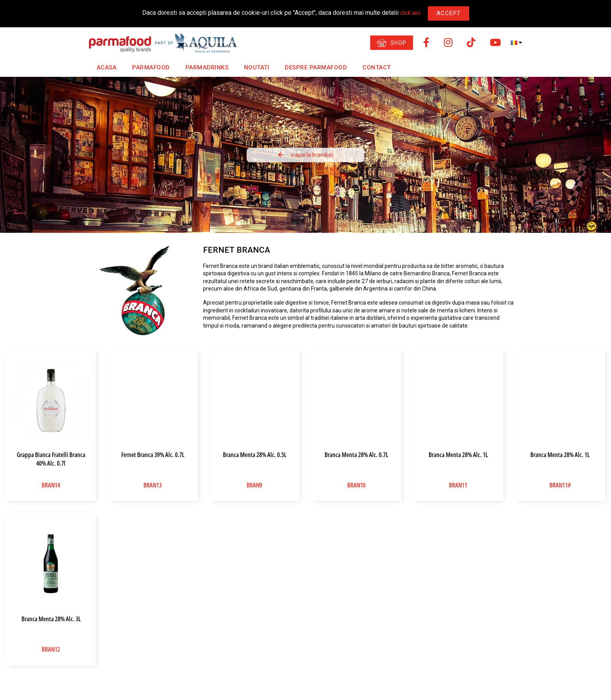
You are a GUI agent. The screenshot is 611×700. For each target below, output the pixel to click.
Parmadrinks (204, 68)
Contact (368, 68)
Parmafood (151, 68)
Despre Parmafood (309, 68)
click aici (410, 13)
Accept (449, 13)
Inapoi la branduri (305, 155)
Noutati (252, 68)
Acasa (107, 68)
